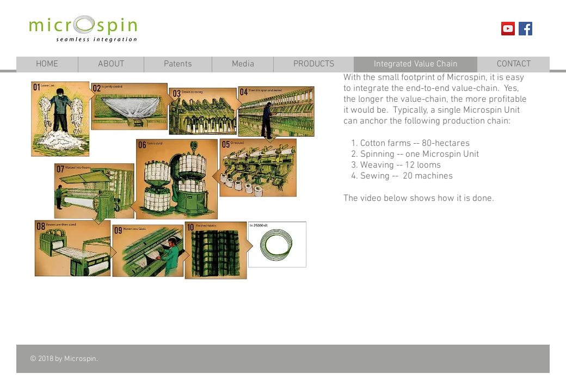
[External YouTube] (438, 273)
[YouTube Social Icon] (508, 29)
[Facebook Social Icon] (525, 29)
